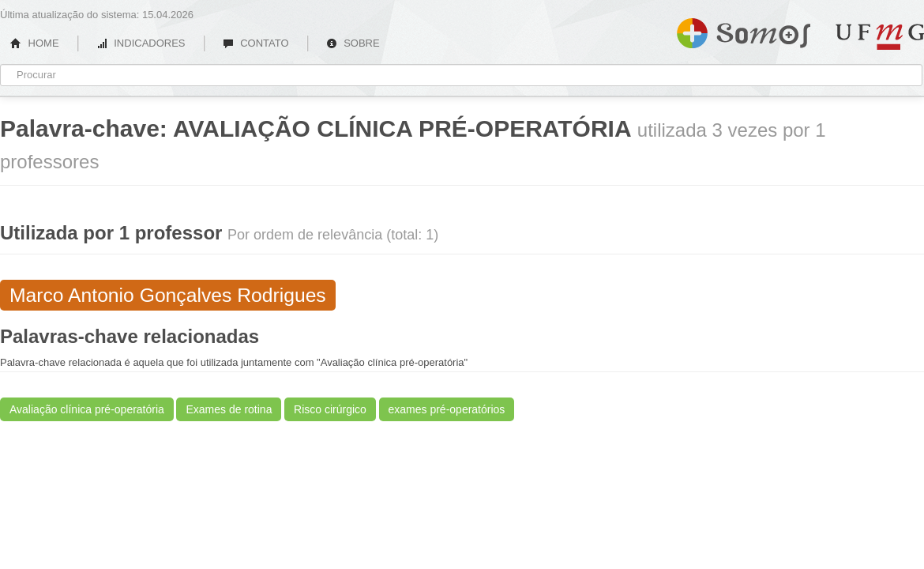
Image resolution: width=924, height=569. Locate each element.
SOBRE (353, 43)
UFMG (880, 37)
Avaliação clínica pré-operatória (87, 409)
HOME (35, 43)
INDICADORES (141, 43)
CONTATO (256, 43)
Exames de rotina (229, 409)
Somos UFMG (744, 30)
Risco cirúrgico (330, 409)
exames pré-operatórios (447, 409)
